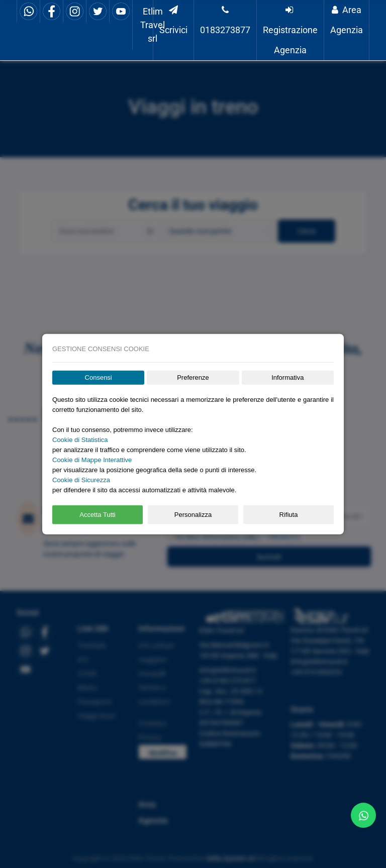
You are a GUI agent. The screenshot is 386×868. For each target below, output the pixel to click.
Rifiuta (289, 515)
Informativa (287, 377)
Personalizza (193, 515)
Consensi (99, 377)
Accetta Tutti (98, 515)
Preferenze (193, 377)
